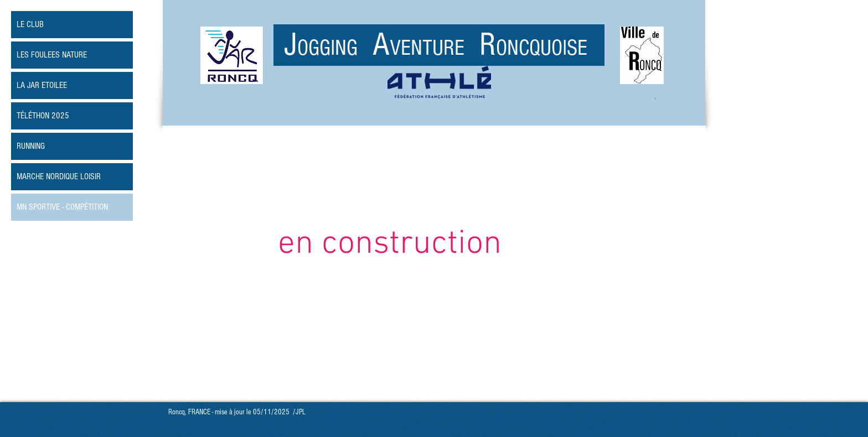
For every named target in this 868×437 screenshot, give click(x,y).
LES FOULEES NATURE (52, 55)
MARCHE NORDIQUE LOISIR (59, 176)
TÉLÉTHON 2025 (43, 116)
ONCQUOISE (542, 48)
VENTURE (435, 48)
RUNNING (31, 146)
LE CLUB (30, 24)
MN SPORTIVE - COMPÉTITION (62, 207)
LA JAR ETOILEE (42, 85)
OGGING (335, 48)
